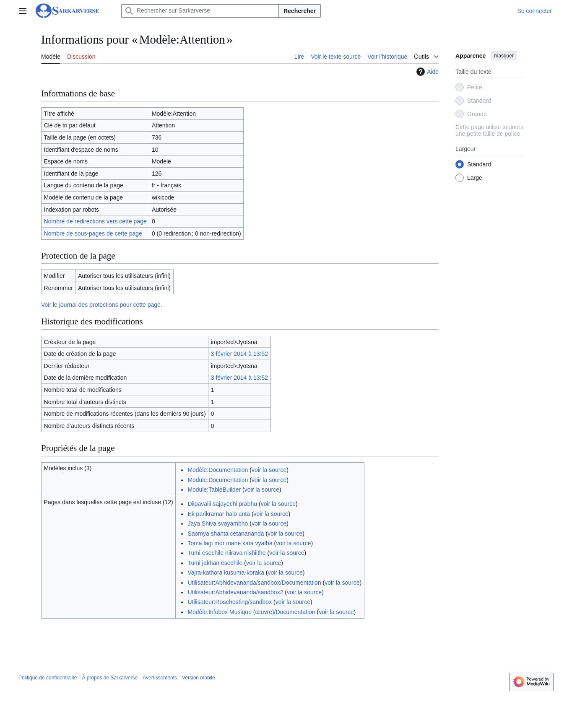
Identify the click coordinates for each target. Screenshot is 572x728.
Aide (426, 72)
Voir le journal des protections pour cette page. (102, 305)
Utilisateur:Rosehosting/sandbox (230, 602)
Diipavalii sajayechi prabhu (222, 504)
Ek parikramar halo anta (219, 514)
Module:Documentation (218, 480)
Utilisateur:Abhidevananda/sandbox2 (235, 592)
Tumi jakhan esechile (215, 563)
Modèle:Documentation (218, 470)
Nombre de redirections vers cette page (95, 221)
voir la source (269, 470)
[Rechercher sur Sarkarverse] (200, 11)
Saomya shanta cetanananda (226, 534)
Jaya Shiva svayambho (218, 523)
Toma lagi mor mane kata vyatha (230, 543)
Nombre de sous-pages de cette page (93, 233)
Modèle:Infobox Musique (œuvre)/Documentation (251, 612)
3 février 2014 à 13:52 (239, 354)
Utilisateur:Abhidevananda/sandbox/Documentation (254, 583)
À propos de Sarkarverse (110, 678)
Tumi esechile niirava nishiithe (226, 553)
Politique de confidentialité (48, 678)
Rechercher (300, 11)
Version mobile (199, 678)
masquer (504, 56)
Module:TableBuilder (214, 490)
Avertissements (160, 678)
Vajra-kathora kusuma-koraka (226, 573)
